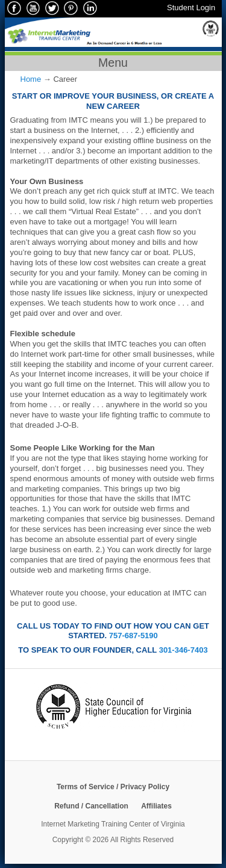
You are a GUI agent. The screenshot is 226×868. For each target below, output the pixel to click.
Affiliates (156, 806)
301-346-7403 (184, 650)
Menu (113, 63)
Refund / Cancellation (91, 806)
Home (31, 79)
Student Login (191, 8)
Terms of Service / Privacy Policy (113, 787)
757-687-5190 (133, 636)
